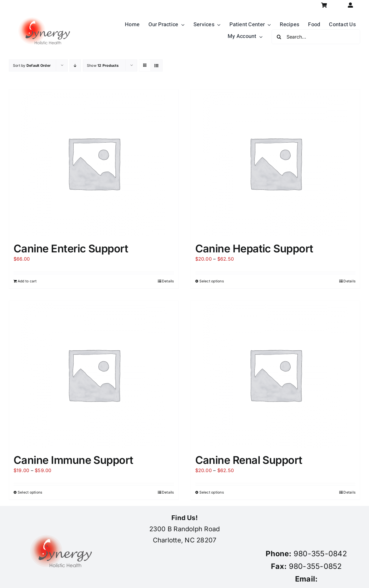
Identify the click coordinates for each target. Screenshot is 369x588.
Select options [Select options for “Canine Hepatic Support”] (212, 281)
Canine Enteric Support (71, 249)
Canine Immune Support (73, 460)
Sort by (32, 65)
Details (168, 281)
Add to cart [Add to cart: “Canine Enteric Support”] (27, 281)
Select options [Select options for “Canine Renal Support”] (212, 492)
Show (103, 65)
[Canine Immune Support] (94, 374)
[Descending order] (75, 65)
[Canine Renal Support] (275, 374)
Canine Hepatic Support (254, 249)
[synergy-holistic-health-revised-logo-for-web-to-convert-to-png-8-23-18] (46, 13)
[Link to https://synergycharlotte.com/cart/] (324, 5)
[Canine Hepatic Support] (275, 163)
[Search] (279, 37)
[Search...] (316, 37)
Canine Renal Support (249, 460)
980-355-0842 (320, 554)
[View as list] (157, 65)
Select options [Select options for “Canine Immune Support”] (30, 492)
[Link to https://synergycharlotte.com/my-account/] (351, 5)
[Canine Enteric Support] (94, 163)
